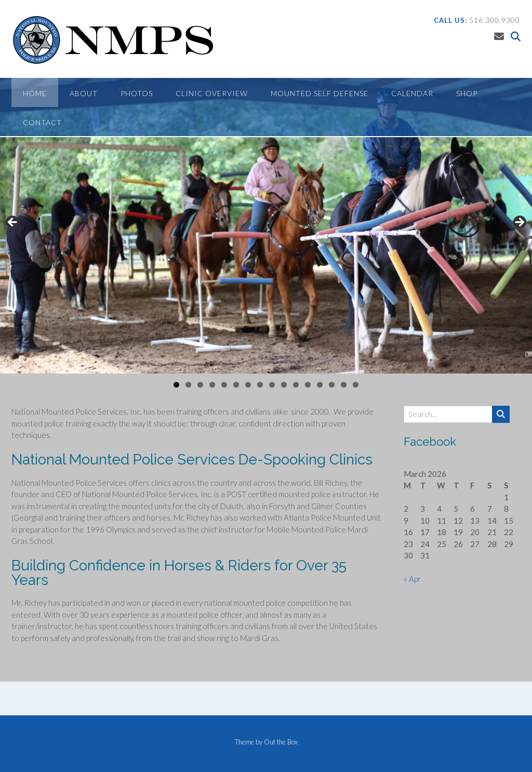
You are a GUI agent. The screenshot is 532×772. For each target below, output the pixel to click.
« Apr (412, 579)
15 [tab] (344, 385)
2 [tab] (188, 385)
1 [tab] (176, 385)
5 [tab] (224, 385)
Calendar (412, 93)
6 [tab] (236, 385)
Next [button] (519, 223)
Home (35, 93)
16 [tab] (356, 385)
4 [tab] (212, 385)
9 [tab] (272, 385)
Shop (467, 93)
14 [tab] (332, 385)
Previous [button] (13, 223)
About (84, 93)
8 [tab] (260, 385)
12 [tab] (308, 385)
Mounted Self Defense (320, 93)
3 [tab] (200, 385)
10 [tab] (284, 385)
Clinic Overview (212, 93)
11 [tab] (296, 385)
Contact (42, 122)
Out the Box (281, 742)
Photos (137, 93)
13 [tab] (320, 385)
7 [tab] (248, 385)
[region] (266, 226)
